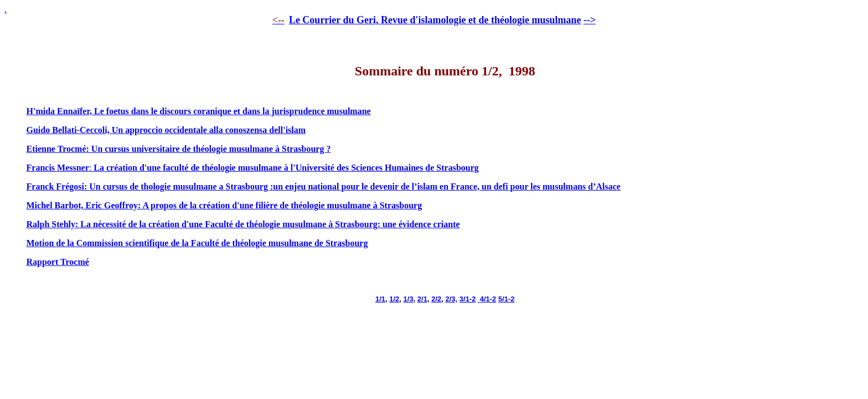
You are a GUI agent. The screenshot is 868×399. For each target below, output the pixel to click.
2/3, (451, 299)
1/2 (394, 299)
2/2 (436, 299)
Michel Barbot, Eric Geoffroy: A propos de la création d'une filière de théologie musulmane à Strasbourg (224, 205)
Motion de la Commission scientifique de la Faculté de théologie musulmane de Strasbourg (197, 243)
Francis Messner (58, 168)
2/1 (422, 299)
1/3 (409, 299)
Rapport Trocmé (58, 262)
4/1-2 (487, 299)
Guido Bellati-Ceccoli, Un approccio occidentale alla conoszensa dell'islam (166, 130)
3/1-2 (468, 299)
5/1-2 (507, 299)
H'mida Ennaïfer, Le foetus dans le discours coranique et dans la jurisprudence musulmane (199, 111)
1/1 (380, 299)
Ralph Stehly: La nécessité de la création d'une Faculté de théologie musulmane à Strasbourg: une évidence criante (243, 224)
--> (590, 20)
